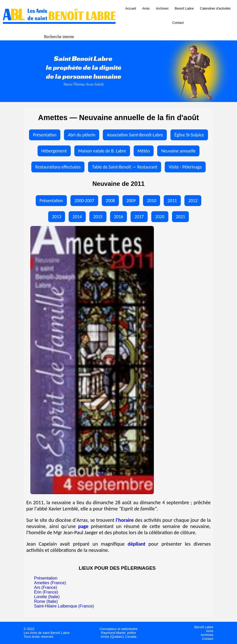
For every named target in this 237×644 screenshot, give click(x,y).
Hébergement (54, 151)
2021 (181, 217)
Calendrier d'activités (215, 8)
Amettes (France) (50, 583)
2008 (110, 201)
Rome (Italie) (46, 601)
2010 (152, 201)
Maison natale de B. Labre (102, 151)
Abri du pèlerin (82, 135)
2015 (98, 217)
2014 (77, 217)
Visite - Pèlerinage (185, 167)
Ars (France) (46, 587)
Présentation (45, 135)
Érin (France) (46, 592)
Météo (144, 151)
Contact (178, 23)
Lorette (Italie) (47, 597)
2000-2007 (84, 201)
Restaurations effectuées (58, 167)
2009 (131, 201)
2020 (160, 217)
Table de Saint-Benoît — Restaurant (125, 167)
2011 (172, 201)
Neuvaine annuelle (178, 151)
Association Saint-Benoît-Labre (135, 135)
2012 (193, 201)
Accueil (131, 8)
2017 (139, 217)
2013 (57, 217)
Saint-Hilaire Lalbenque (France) (64, 606)
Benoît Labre (184, 8)
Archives (162, 8)
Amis (146, 8)
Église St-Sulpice (189, 135)
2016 (119, 217)
